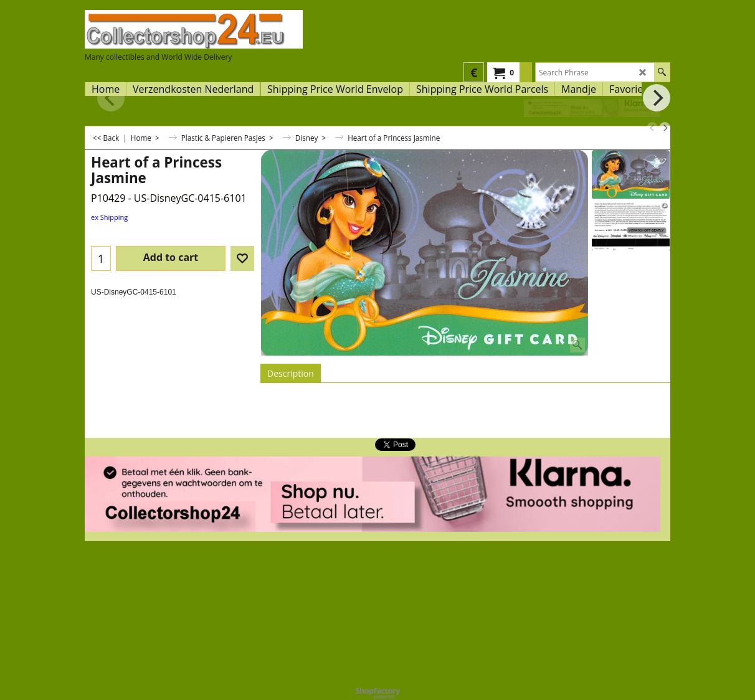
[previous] (652, 128)
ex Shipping (109, 217)
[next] (665, 128)
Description (291, 373)
